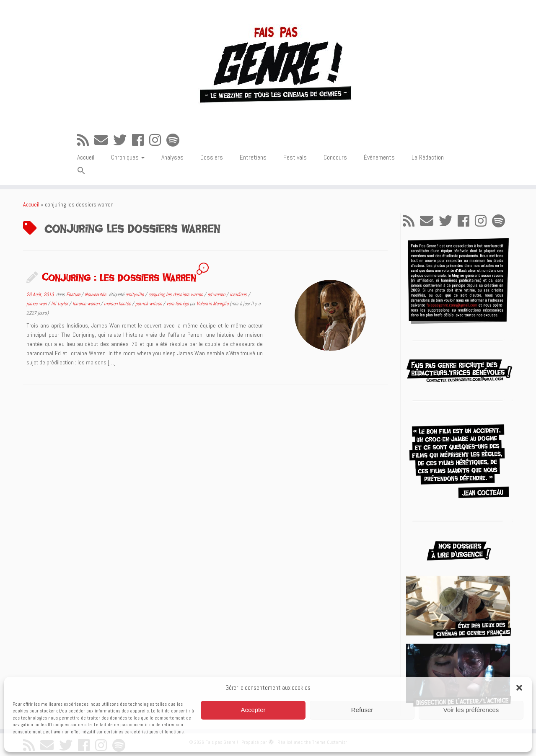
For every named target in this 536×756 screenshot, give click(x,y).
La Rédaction (428, 157)
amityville (135, 294)
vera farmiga (178, 304)
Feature (74, 294)
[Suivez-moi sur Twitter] (123, 140)
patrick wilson (149, 304)
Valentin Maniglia (212, 304)
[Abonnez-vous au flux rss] (86, 140)
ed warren (217, 294)
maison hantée (118, 304)
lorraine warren (87, 304)
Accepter (253, 710)
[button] (519, 688)
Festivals (295, 157)
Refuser (362, 710)
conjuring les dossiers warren (176, 294)
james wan (37, 304)
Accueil (86, 157)
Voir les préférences (471, 710)
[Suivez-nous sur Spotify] (176, 140)
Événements (379, 157)
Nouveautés (96, 294)
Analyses (172, 157)
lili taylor (60, 304)
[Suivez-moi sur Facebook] (141, 140)
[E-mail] (104, 140)
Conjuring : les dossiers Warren (119, 277)
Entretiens (253, 157)
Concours (335, 157)
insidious (239, 294)
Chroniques (128, 157)
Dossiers (212, 157)
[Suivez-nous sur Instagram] (158, 140)
